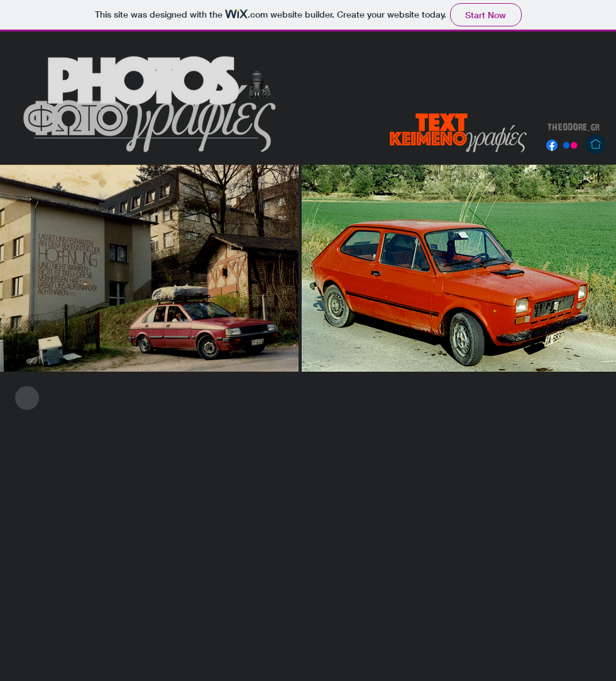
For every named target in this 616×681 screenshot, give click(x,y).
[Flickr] (570, 145)
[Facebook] (552, 145)
